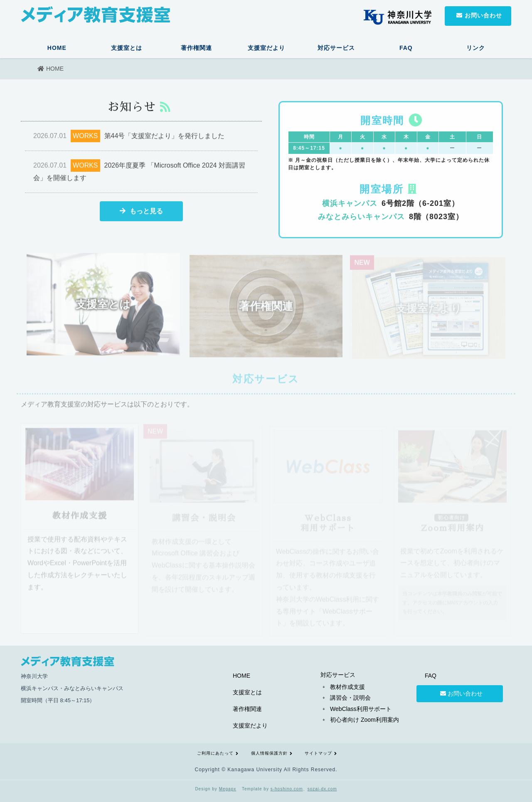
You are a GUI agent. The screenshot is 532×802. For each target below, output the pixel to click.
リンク (476, 48)
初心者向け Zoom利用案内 (365, 720)
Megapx (228, 789)
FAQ (406, 48)
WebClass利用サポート (361, 709)
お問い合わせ (460, 693)
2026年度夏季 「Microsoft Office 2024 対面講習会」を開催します (139, 172)
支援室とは (127, 48)
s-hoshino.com (287, 789)
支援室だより (266, 48)
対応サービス (336, 48)
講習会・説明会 (350, 698)
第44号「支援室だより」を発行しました (129, 138)
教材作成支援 (347, 687)
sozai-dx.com (322, 789)
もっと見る (141, 213)
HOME (57, 48)
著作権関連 (196, 48)
